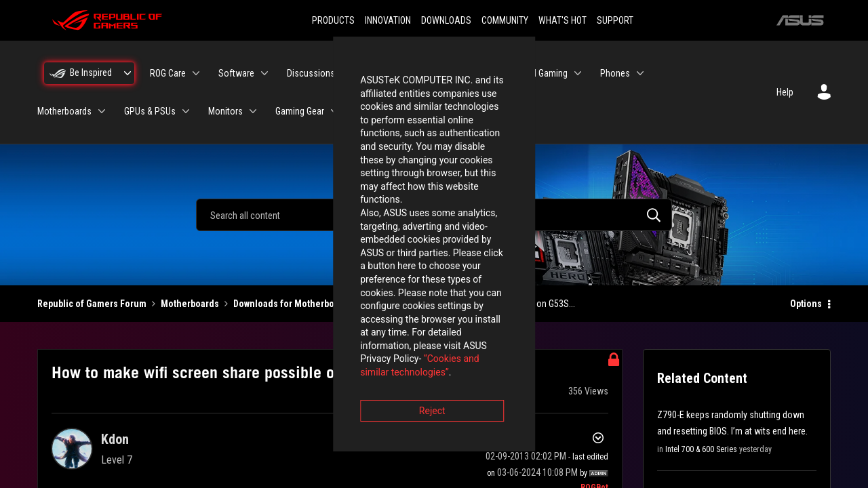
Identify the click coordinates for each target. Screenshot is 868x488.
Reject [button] (359, 319)
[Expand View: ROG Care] (196, 73)
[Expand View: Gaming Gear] (334, 111)
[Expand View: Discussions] (345, 73)
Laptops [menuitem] (452, 73)
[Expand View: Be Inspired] (127, 73)
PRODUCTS (333, 20)
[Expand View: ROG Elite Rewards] (513, 111)
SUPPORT (615, 20)
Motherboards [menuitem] (64, 111)
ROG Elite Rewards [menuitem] (468, 111)
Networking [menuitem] (378, 111)
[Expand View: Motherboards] (102, 111)
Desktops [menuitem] (386, 73)
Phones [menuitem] (615, 73)
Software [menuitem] (236, 73)
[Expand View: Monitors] (253, 111)
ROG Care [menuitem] (168, 73)
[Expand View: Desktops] (414, 73)
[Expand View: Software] (264, 73)
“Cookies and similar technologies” (345, 281)
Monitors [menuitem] (225, 111)
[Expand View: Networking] (410, 111)
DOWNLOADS (446, 20)
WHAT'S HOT (563, 20)
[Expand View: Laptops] (478, 73)
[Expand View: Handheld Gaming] (578, 73)
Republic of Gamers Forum (92, 304)
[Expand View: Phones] (640, 73)
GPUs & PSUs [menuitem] (150, 111)
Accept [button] (509, 319)
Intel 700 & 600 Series (701, 449)
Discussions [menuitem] (311, 73)
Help (785, 92)
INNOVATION (388, 20)
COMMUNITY (505, 20)
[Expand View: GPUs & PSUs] (186, 111)
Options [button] (806, 304)
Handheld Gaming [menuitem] (534, 73)
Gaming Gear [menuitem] (300, 111)
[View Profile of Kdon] (115, 439)
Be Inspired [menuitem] (91, 73)
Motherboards (190, 304)
